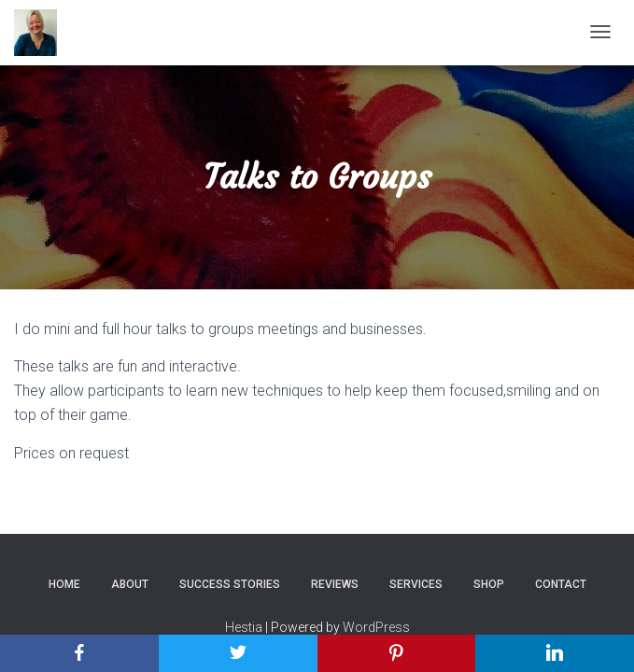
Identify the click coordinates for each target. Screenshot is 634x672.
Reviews (335, 584)
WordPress (376, 627)
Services (416, 584)
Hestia (244, 627)
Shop (489, 584)
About (130, 584)
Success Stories (230, 584)
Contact (561, 584)
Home (64, 584)
